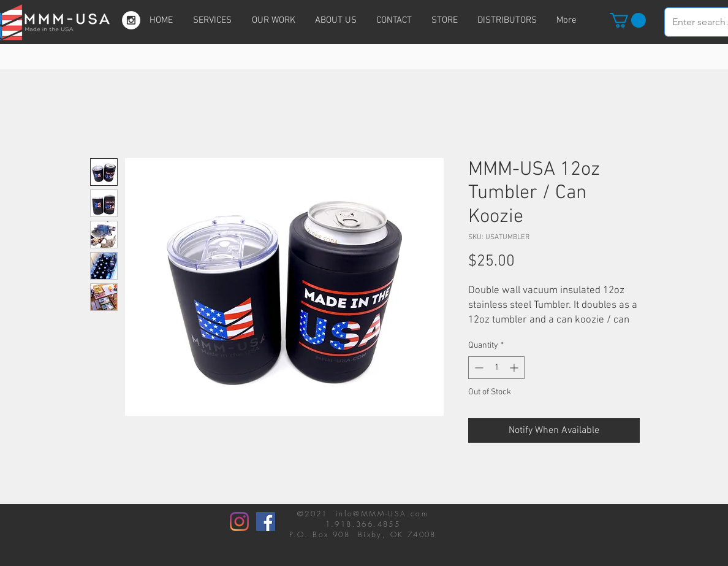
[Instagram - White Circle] (131, 20)
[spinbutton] (496, 368)
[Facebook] (266, 522)
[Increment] (515, 368)
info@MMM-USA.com (382, 514)
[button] (628, 20)
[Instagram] (239, 522)
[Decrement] (478, 368)
